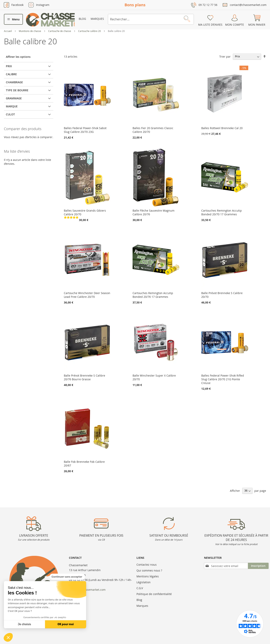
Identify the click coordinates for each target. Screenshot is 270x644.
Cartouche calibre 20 (90, 31)
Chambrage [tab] (14, 82)
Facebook (17, 5)
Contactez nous (147, 565)
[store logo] (50, 20)
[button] (8, 637)
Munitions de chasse (30, 31)
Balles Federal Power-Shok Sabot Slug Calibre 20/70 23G (85, 130)
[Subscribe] (258, 566)
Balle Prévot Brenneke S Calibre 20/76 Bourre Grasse (84, 377)
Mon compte (235, 25)
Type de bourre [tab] (17, 90)
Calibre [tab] (11, 74)
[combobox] (151, 19)
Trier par (225, 56)
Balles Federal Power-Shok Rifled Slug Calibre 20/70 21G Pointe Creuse (223, 379)
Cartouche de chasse (60, 31)
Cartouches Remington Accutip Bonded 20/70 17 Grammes (222, 212)
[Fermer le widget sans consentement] (67, 577)
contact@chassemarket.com (248, 5)
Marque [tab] (12, 106)
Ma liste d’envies (210, 25)
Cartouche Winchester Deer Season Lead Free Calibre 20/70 (87, 295)
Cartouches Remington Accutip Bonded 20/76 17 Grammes (153, 295)
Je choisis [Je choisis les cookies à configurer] (24, 624)
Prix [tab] (9, 66)
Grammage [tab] (14, 98)
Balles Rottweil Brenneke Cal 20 (222, 128)
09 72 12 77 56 (208, 5)
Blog (82, 19)
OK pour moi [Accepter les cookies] (66, 624)
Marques (97, 19)
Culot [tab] (10, 114)
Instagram (43, 5)
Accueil (8, 31)
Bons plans (135, 5)
